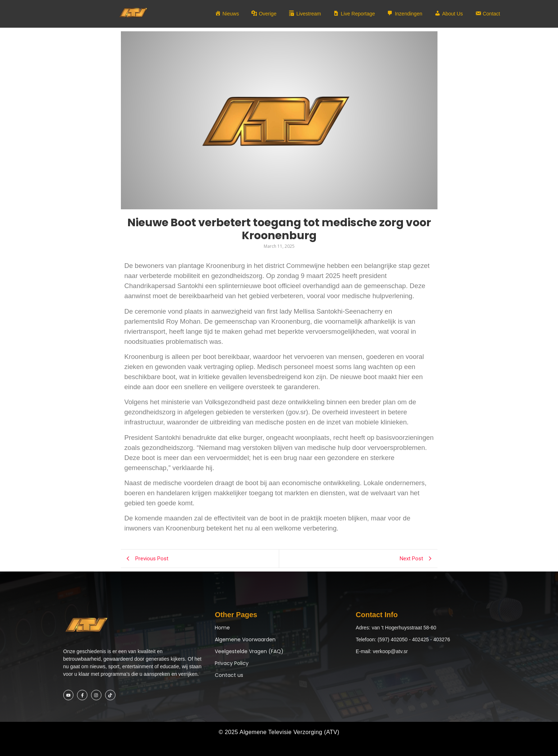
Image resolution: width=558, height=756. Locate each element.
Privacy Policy (232, 663)
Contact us (229, 675)
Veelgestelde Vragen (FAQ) (249, 651)
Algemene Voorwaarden (245, 639)
